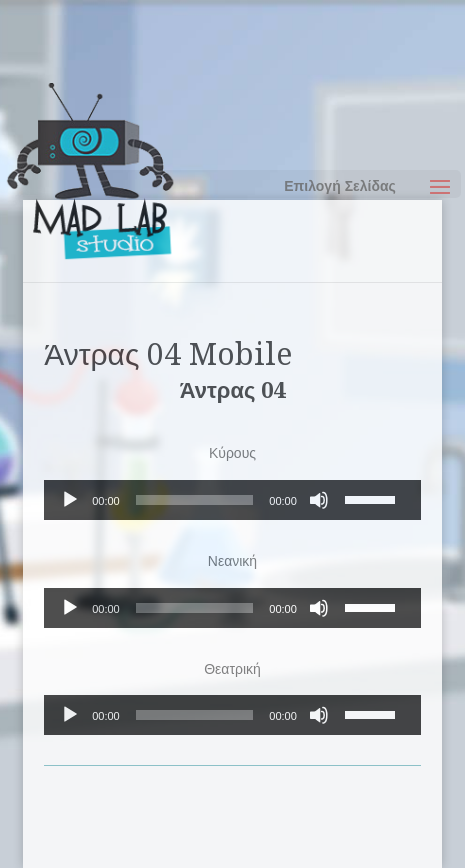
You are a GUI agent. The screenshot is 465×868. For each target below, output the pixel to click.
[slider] (195, 500)
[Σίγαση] (319, 500)
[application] (232, 500)
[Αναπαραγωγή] (70, 500)
